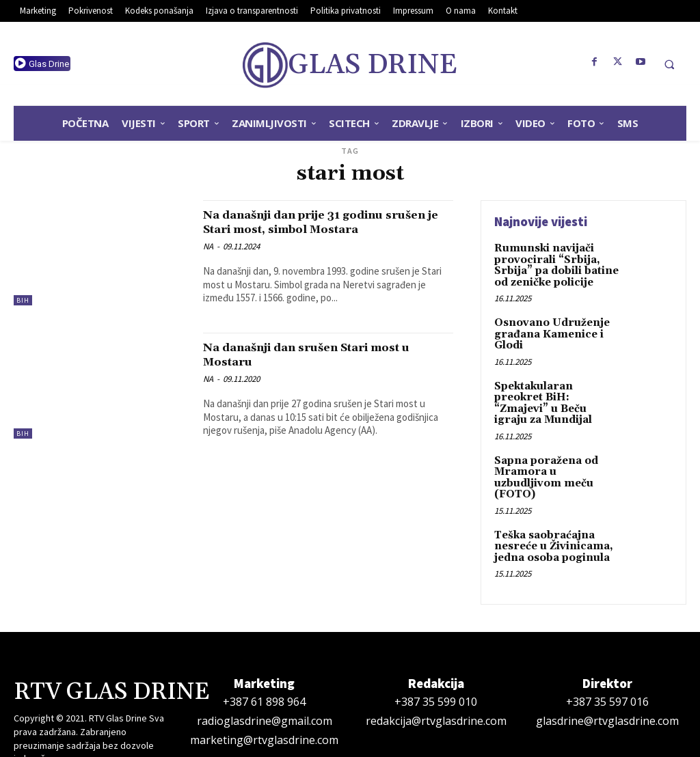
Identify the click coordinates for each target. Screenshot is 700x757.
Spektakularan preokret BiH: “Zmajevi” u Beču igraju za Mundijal (555, 391)
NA (208, 261)
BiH (23, 300)
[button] (669, 64)
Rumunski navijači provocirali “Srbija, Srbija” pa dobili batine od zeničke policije (553, 264)
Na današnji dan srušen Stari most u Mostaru (328, 367)
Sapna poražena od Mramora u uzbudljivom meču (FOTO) (556, 452)
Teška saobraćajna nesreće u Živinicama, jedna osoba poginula (549, 513)
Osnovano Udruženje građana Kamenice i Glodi (548, 330)
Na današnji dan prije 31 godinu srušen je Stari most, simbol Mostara (312, 229)
